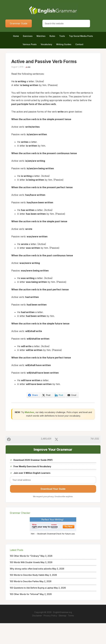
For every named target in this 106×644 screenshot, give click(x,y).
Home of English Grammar (53, 10)
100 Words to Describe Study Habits (27, 596)
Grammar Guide (19, 23)
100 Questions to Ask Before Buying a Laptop (32, 609)
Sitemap (63, 636)
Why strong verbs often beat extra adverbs (31, 589)
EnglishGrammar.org (63, 633)
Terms (71, 636)
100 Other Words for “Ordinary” (25, 577)
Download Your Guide (53, 510)
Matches (30, 433)
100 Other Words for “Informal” (25, 615)
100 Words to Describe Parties (24, 602)
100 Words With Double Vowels (25, 583)
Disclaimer (37, 636)
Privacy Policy (50, 636)
